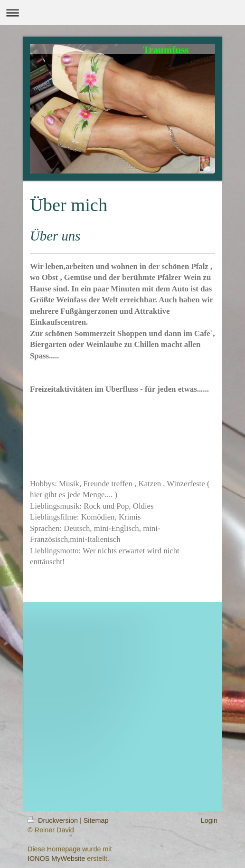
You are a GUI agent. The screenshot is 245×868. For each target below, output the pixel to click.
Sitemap (96, 820)
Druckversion (54, 820)
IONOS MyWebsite (56, 858)
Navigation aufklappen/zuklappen (122, 13)
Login (209, 820)
